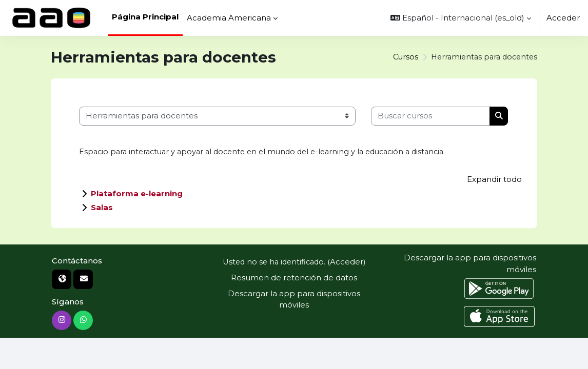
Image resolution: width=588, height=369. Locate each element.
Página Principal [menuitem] (145, 17)
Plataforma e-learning (137, 194)
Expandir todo (494, 180)
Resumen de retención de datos (294, 278)
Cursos (399, 57)
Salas (102, 208)
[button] (461, 18)
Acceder (563, 18)
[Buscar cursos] (430, 116)
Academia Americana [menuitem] (229, 18)
